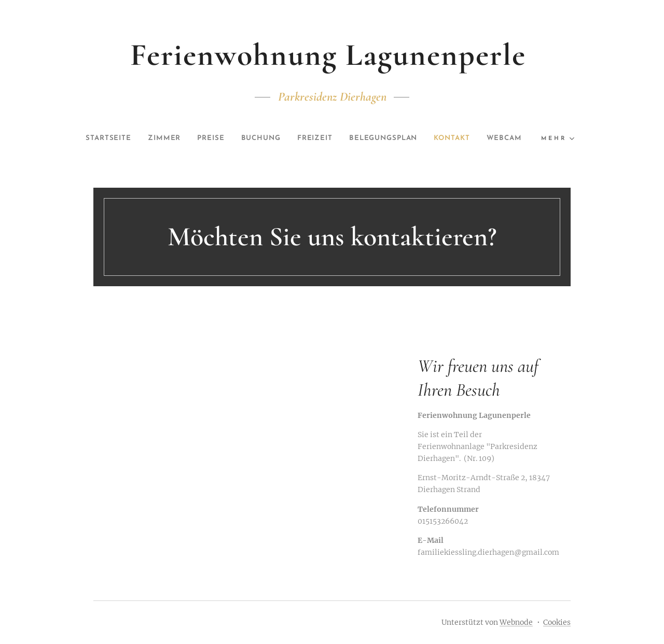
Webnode (516, 622)
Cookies (557, 622)
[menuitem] (121, 138)
